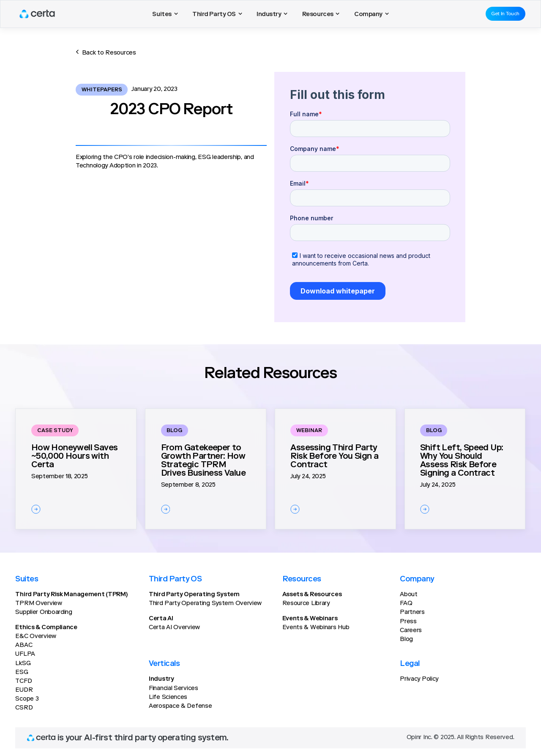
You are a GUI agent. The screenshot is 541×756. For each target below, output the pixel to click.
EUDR (24, 690)
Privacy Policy (419, 679)
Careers (411, 631)
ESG (22, 672)
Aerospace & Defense (180, 706)
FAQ (406, 604)
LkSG (23, 664)
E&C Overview (36, 637)
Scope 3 (27, 699)
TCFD (23, 681)
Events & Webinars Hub (316, 628)
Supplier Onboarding (44, 612)
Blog (406, 640)
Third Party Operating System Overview (205, 604)
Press (408, 622)
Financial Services (174, 689)
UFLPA (25, 654)
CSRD (24, 708)
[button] (165, 14)
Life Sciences (168, 697)
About (409, 595)
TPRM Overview (38, 604)
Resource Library (306, 604)
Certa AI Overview (174, 628)
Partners (412, 612)
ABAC (24, 645)
